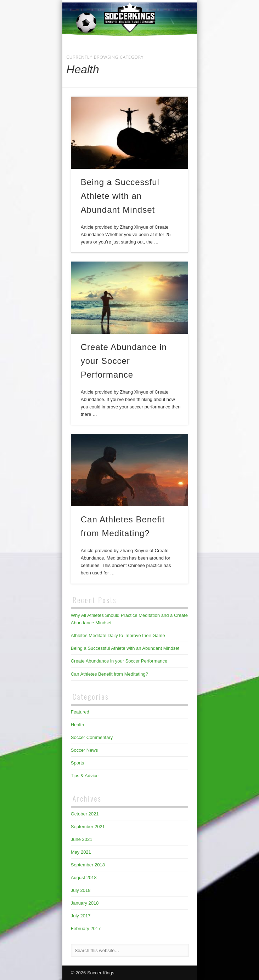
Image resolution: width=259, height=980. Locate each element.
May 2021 (81, 852)
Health (78, 725)
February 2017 (86, 929)
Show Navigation (171, 63)
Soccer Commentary (92, 737)
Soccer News (85, 750)
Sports (78, 763)
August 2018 (84, 878)
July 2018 (81, 890)
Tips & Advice (85, 776)
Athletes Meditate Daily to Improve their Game (118, 635)
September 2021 (88, 827)
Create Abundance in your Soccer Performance (124, 361)
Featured (80, 712)
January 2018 (85, 903)
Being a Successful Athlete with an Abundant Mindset (120, 196)
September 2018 (88, 865)
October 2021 (85, 814)
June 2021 (82, 839)
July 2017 (81, 916)
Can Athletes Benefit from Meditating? (109, 674)
